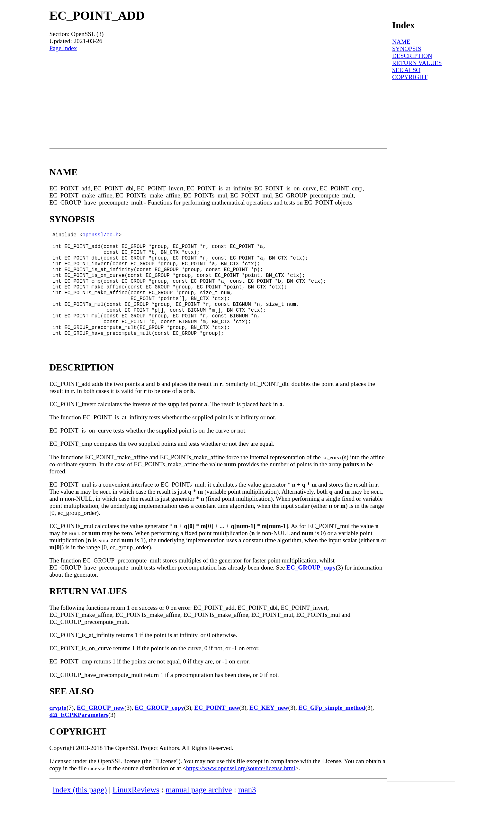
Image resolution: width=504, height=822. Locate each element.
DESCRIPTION (412, 56)
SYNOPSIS (407, 49)
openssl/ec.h (101, 236)
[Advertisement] (218, 100)
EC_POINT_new (217, 732)
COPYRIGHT (410, 77)
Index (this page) (80, 814)
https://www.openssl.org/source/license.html (241, 793)
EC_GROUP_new (101, 732)
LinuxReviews (136, 814)
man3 (247, 814)
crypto (58, 732)
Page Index (63, 48)
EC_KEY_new (269, 732)
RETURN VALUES (417, 63)
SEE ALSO (406, 70)
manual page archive (199, 814)
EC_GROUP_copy (311, 592)
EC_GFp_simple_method (332, 732)
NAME (401, 42)
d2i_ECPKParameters (79, 739)
